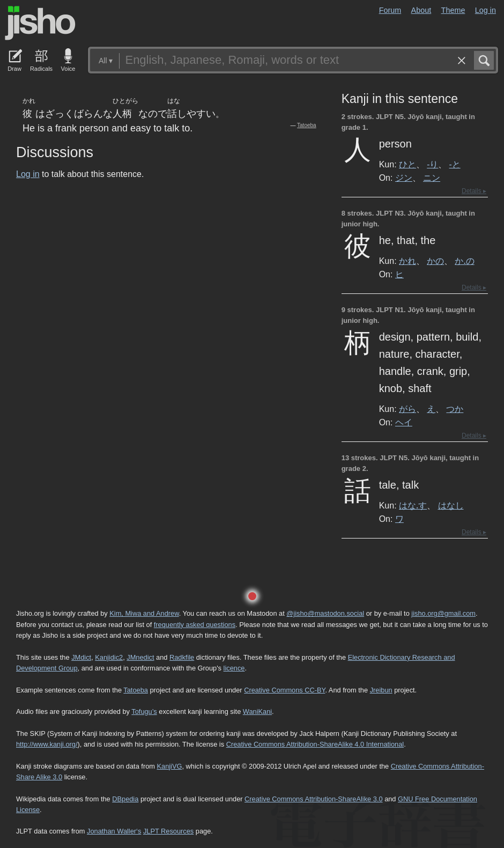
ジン (404, 178)
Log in (486, 10)
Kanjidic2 (109, 657)
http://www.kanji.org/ (47, 744)
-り (432, 164)
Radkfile (182, 657)
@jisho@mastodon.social (325, 613)
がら (407, 409)
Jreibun (381, 690)
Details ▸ (474, 191)
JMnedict (140, 657)
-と (455, 164)
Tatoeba (307, 125)
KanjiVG (169, 766)
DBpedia (125, 799)
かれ (407, 261)
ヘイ (404, 422)
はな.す (413, 505)
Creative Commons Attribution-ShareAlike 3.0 (313, 799)
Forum (390, 10)
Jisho (40, 23)
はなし (451, 505)
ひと (407, 164)
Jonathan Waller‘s (114, 831)
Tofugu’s (144, 711)
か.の (464, 261)
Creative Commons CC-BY (284, 690)
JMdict (81, 657)
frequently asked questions (195, 625)
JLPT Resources (168, 831)
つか (455, 409)
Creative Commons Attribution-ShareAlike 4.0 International (315, 744)
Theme (453, 10)
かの (435, 261)
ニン (432, 178)
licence (234, 668)
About (421, 10)
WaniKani (257, 711)
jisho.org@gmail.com (443, 613)
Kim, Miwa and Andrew (144, 613)
